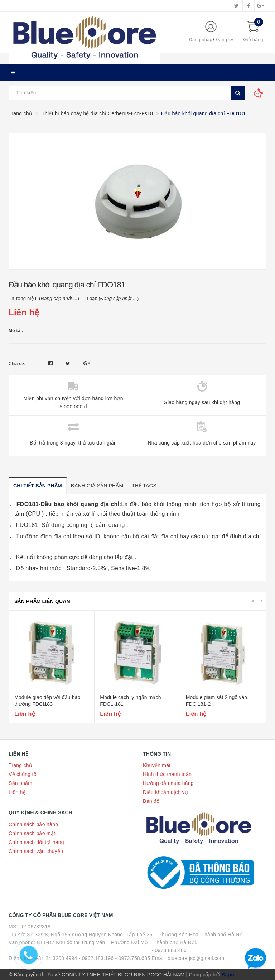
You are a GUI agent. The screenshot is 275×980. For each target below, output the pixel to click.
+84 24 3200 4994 (56, 958)
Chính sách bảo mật (32, 833)
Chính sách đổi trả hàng (36, 842)
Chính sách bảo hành (33, 824)
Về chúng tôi (23, 774)
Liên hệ (17, 792)
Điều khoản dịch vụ (165, 792)
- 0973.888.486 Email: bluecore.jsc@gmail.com (188, 954)
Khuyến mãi (157, 765)
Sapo (228, 975)
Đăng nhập (201, 40)
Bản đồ (151, 801)
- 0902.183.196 (96, 958)
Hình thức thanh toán (167, 774)
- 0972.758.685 (133, 958)
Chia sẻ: (17, 364)
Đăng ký (224, 40)
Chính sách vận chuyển (36, 851)
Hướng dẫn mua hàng (168, 783)
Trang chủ (20, 765)
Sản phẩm (20, 783)
